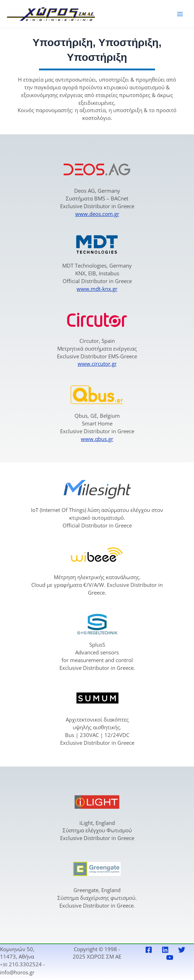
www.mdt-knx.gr (97, 289)
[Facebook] (149, 950)
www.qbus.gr (97, 439)
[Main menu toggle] (180, 14)
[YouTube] (170, 957)
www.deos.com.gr (97, 214)
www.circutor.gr (97, 364)
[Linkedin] (165, 950)
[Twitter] (182, 950)
